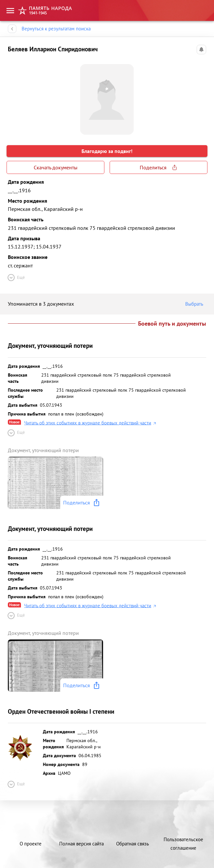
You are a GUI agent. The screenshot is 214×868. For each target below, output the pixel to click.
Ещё (16, 278)
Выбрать (196, 304)
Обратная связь (133, 844)
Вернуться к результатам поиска (56, 29)
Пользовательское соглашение (183, 844)
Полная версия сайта (81, 844)
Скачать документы (55, 167)
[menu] (10, 11)
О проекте (31, 844)
